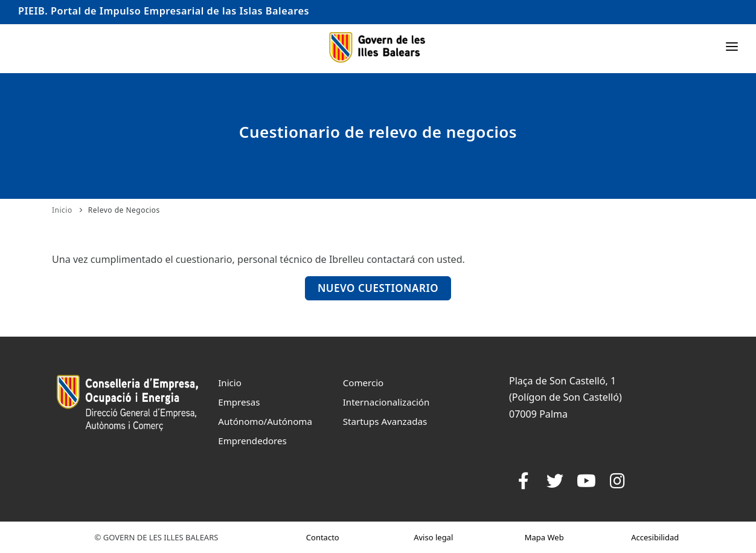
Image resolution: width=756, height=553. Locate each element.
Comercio (364, 383)
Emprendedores (252, 441)
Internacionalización (386, 402)
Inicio (62, 210)
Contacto (323, 537)
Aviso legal (433, 537)
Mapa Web (544, 537)
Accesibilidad (655, 537)
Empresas (239, 402)
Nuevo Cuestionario (378, 288)
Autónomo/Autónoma (265, 421)
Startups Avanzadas (385, 421)
